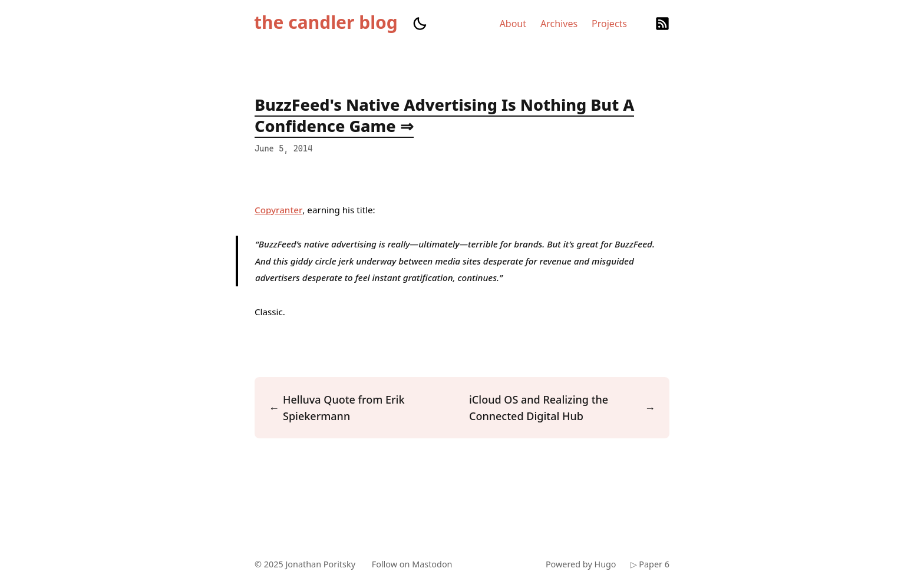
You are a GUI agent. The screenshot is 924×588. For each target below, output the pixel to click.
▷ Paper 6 (650, 564)
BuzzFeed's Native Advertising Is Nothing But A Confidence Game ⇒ (444, 115)
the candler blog (326, 22)
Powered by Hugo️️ (581, 564)
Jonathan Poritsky (320, 564)
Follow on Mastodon (412, 564)
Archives (559, 24)
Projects (609, 24)
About (513, 24)
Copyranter (278, 210)
